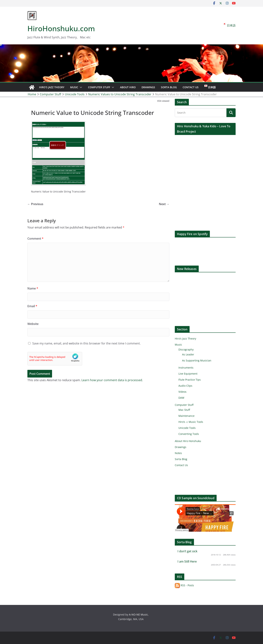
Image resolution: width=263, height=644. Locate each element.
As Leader (188, 354)
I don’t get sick (187, 551)
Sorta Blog (169, 87)
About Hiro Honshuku (188, 441)
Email (32, 306)
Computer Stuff (99, 87)
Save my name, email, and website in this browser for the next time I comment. (86, 343)
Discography (186, 349)
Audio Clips (185, 386)
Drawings (148, 87)
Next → (164, 204)
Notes (178, 453)
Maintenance (186, 416)
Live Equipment (188, 374)
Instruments (186, 368)
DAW (181, 398)
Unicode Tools (187, 428)
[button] (80, 87)
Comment (35, 239)
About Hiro (128, 87)
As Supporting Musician (197, 360)
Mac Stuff (184, 410)
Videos (182, 392)
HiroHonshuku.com (61, 28)
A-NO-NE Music (138, 615)
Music (74, 87)
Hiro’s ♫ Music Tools (191, 422)
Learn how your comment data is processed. (112, 380)
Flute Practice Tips (190, 380)
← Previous (35, 204)
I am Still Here (187, 561)
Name (33, 288)
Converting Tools (189, 434)
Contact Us (191, 87)
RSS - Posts (184, 585)
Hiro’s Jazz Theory (52, 87)
